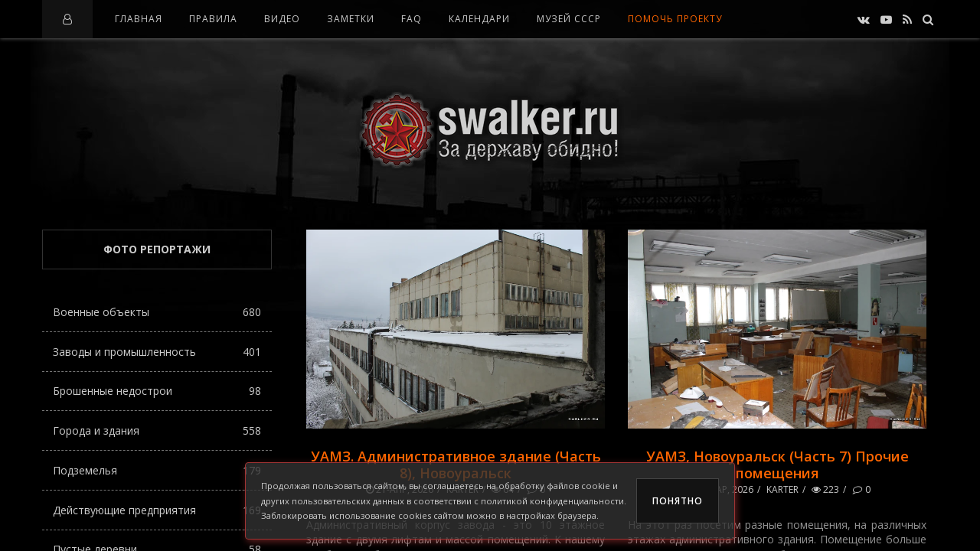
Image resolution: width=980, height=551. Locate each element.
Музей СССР (569, 19)
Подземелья (157, 470)
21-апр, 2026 (400, 489)
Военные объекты (157, 312)
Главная (139, 19)
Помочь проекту (675, 19)
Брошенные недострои (157, 391)
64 (503, 489)
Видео (282, 19)
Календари (479, 19)
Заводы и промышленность (157, 352)
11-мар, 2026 (719, 489)
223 (825, 489)
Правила (213, 19)
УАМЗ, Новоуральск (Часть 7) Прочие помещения (777, 465)
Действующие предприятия (157, 510)
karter (462, 489)
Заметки (351, 19)
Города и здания (157, 430)
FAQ (412, 19)
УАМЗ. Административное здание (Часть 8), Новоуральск (456, 465)
